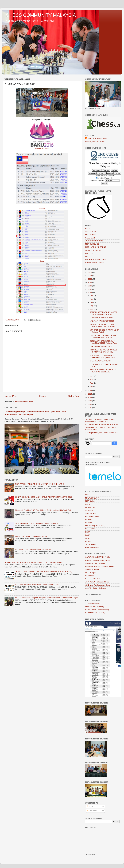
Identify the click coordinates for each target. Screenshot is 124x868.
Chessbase (90, 576)
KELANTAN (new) (92, 516)
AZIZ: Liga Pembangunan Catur (98, 585)
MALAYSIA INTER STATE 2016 (102, 321)
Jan (92, 386)
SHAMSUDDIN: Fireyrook (95, 563)
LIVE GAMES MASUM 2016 (101, 347)
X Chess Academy (92, 603)
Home (42, 396)
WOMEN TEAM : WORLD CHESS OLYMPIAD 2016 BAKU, (103, 371)
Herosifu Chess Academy (95, 613)
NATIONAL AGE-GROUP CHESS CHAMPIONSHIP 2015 (37, 585)
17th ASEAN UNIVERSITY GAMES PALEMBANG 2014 (37, 523)
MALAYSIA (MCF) (92, 498)
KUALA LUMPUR (92, 547)
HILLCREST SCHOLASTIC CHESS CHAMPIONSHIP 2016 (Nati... (103, 351)
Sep (92, 306)
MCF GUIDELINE (92, 244)
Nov (92, 299)
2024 (90, 276)
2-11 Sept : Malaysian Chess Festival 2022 (102, 433)
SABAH (88, 535)
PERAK (88, 541)
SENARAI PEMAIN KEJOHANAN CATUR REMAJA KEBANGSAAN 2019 (43, 497)
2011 (90, 404)
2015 (90, 391)
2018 (90, 286)
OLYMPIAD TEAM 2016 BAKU (102, 318)
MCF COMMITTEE (93, 235)
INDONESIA (90, 507)
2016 (90, 293)
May (92, 376)
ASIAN (88, 504)
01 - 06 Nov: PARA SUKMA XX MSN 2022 (102, 424)
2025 (90, 272)
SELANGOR (90, 529)
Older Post (74, 396)
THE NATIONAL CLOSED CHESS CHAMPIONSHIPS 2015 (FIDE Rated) (44, 572)
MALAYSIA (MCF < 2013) (95, 526)
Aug (92, 309)
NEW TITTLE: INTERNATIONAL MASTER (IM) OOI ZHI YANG (39, 484)
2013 (90, 397)
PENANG (89, 523)
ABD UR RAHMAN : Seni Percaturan (100, 566)
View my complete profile (95, 142)
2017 (90, 289)
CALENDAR (90, 238)
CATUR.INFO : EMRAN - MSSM (98, 557)
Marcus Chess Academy (95, 607)
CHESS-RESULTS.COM (95, 263)
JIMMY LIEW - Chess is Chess (97, 582)
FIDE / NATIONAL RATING (96, 247)
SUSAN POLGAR (92, 569)
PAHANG (89, 520)
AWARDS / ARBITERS (94, 241)
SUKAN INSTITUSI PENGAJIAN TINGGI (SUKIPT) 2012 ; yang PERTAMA (34, 562)
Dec (92, 296)
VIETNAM (89, 510)
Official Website (42, 149)
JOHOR (88, 538)
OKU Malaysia (91, 573)
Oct (92, 302)
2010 (90, 408)
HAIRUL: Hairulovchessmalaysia (98, 560)
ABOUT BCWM (91, 232)
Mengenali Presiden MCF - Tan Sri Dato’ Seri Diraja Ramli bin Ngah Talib (43, 510)
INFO (87, 256)
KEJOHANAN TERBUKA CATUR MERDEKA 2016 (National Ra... (103, 356)
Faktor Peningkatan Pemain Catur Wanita (31, 536)
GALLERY (89, 253)
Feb (92, 383)
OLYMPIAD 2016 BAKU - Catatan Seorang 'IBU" (34, 549)
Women (42, 208)
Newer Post (11, 396)
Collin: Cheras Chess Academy (97, 610)
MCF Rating (90, 501)
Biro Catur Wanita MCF (97, 138)
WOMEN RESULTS (93, 250)
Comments (92, 811)
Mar (92, 379)
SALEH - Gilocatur (92, 579)
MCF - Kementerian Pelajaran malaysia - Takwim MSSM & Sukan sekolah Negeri (46, 598)
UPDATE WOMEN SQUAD (100, 361)
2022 (90, 279)
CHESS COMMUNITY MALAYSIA (41, 15)
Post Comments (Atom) (24, 401)
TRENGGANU (91, 544)
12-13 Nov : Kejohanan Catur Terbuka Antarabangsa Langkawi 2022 (100, 420)
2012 (90, 401)
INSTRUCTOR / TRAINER (96, 259)
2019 (90, 282)
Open (42, 261)
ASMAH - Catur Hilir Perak (96, 588)
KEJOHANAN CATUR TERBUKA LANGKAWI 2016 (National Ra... (103, 342)
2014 (90, 394)
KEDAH (88, 532)
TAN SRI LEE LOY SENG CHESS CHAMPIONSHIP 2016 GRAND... (104, 337)
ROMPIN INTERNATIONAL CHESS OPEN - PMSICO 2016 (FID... (104, 313)
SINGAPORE (90, 513)
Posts (90, 807)
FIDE (87, 495)
